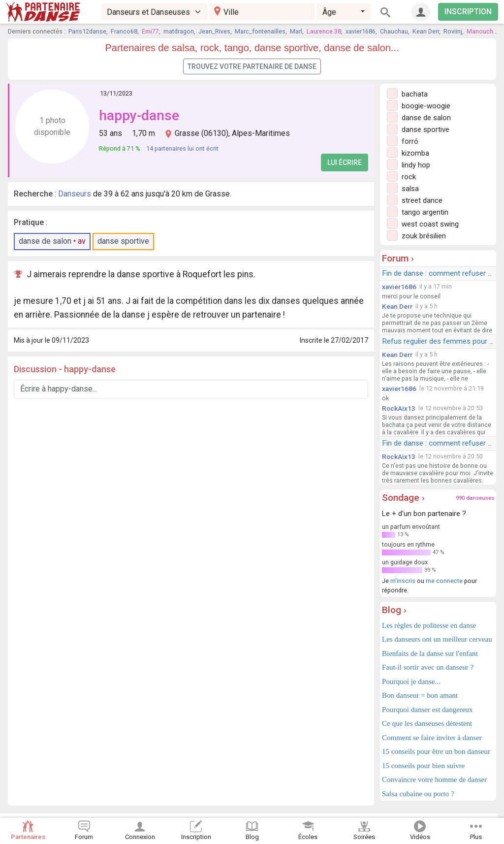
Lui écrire (345, 162)
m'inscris (403, 581)
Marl (296, 31)
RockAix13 (399, 408)
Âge (329, 12)
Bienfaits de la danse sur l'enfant (430, 653)
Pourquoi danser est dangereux (427, 710)
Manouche (482, 31)
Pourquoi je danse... (411, 682)
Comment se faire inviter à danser (432, 738)
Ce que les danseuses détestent (427, 723)
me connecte (444, 581)
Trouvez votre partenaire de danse (252, 66)
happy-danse (139, 115)
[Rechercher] (385, 12)
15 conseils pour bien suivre (423, 766)
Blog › (394, 610)
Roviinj (453, 31)
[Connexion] (421, 12)
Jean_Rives (214, 31)
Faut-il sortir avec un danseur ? (428, 667)
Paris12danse (87, 31)
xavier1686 (361, 31)
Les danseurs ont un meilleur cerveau (437, 639)
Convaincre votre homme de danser (434, 779)
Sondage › (403, 498)
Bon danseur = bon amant (420, 695)
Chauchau (394, 31)
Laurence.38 (324, 31)
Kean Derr (426, 31)
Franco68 (124, 31)
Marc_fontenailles (260, 31)
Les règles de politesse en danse (429, 625)
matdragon (179, 31)
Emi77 (150, 31)
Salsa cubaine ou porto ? (418, 794)
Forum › (398, 258)
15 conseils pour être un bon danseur (436, 751)
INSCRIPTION (468, 12)
